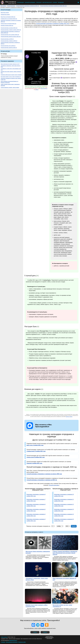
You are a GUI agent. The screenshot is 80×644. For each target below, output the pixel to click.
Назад (35, 632)
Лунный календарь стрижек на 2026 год (9, 41)
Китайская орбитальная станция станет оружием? (11, 75)
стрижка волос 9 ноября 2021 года (36, 451)
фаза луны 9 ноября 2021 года (35, 445)
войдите (37, 90)
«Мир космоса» (4, 637)
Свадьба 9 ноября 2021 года (34, 463)
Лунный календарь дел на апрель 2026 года (10, 35)
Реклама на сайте (22, 642)
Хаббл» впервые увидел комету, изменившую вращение (10, 85)
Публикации (20, 2)
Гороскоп (39, 2)
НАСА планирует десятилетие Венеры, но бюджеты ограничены (9, 82)
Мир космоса (3, 6)
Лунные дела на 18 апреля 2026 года (8, 24)
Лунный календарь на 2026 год (7, 39)
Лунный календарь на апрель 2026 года (9, 28)
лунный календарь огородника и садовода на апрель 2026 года (44, 474)
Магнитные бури (47, 2)
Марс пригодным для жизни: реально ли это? (10, 64)
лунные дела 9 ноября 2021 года (36, 457)
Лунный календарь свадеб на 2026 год (9, 48)
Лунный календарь (30, 2)
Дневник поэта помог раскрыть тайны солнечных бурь (11, 72)
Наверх (45, 632)
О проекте (3, 642)
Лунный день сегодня (5, 15)
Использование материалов (12, 642)
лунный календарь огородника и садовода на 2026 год (42, 480)
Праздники (61, 2)
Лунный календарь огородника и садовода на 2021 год (28, 6)
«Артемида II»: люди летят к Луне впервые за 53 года (11, 69)
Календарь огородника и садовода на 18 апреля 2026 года (11, 21)
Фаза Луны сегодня (5, 13)
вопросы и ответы (69, 417)
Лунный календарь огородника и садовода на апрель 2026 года (10, 32)
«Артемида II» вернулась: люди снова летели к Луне (10, 66)
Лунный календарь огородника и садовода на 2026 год (10, 43)
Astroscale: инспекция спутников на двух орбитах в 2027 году (11, 79)
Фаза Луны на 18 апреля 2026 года (8, 17)
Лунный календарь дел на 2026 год (8, 46)
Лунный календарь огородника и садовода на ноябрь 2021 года (53, 6)
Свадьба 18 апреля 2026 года (7, 25)
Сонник (55, 2)
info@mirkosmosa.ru (13, 640)
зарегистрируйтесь (44, 89)
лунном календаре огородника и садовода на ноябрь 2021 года (52, 24)
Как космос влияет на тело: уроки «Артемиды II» (11, 77)
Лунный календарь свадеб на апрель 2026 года (11, 37)
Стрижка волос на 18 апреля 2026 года (9, 19)
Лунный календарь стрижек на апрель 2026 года (11, 30)
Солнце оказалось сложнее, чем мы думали (10, 87)
